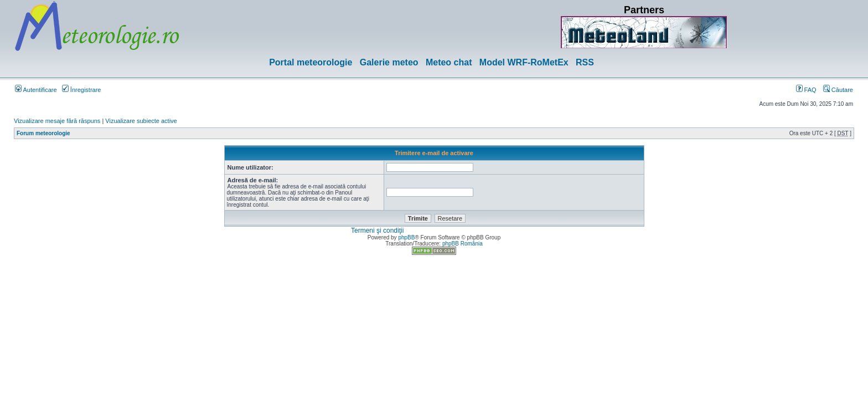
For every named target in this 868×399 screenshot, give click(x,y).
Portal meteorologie (311, 62)
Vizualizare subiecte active (141, 121)
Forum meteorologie (43, 133)
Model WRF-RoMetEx (524, 62)
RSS (585, 62)
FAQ (806, 90)
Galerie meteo (389, 62)
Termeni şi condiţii (377, 231)
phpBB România (463, 244)
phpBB (406, 237)
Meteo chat (449, 62)
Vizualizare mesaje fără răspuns (57, 121)
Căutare (838, 90)
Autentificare (36, 90)
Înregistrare (82, 90)
